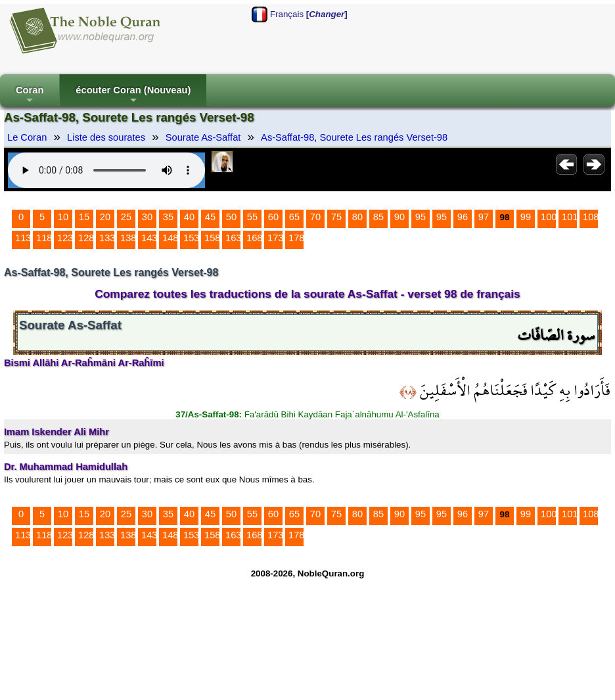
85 (378, 217)
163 (233, 238)
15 (84, 217)
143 (149, 238)
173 (275, 238)
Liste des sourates (106, 137)
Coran (30, 96)
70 (315, 217)
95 (421, 217)
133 (107, 238)
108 (591, 217)
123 (65, 238)
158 (212, 238)
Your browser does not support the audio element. (106, 170)
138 (128, 238)
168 (254, 238)
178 (296, 238)
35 (168, 217)
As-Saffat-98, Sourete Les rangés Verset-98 (354, 137)
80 (357, 217)
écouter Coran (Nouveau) (133, 96)
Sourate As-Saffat (203, 137)
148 (170, 238)
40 (189, 217)
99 (526, 217)
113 (23, 238)
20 (105, 217)
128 (86, 238)
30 (147, 217)
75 (336, 217)
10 (63, 217)
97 (484, 217)
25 (126, 217)
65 (294, 217)
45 (210, 217)
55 (252, 217)
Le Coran (27, 137)
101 (570, 217)
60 (273, 217)
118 (44, 238)
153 (191, 238)
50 (231, 217)
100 (549, 217)
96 (463, 217)
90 (399, 217)
